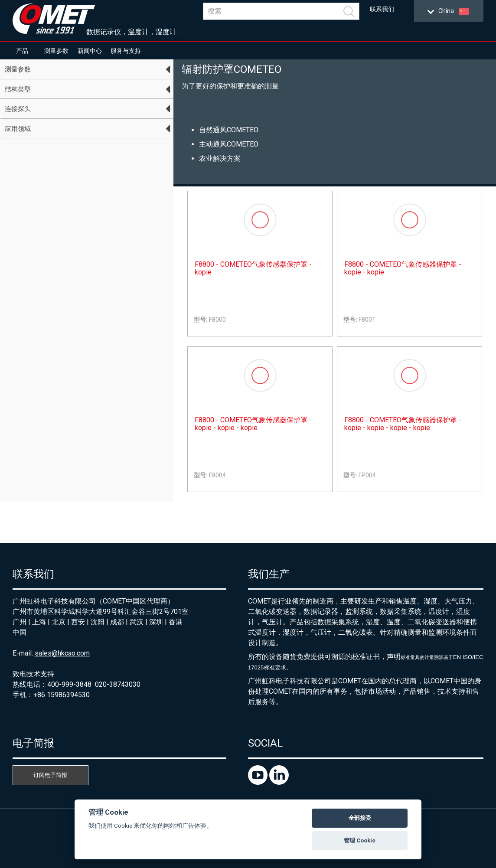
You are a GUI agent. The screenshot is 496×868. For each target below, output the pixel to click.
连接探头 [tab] (18, 109)
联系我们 (382, 9)
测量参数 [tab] (18, 69)
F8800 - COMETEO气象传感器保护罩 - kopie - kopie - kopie (253, 424)
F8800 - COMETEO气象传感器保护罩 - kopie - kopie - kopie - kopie (403, 424)
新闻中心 (90, 51)
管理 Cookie (360, 840)
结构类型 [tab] (18, 89)
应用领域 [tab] (18, 129)
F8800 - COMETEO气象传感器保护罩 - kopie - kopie (403, 268)
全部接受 (360, 818)
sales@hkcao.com (62, 653)
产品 (22, 51)
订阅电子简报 (50, 775)
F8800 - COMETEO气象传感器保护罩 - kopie (253, 268)
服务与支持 (126, 51)
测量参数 (56, 51)
